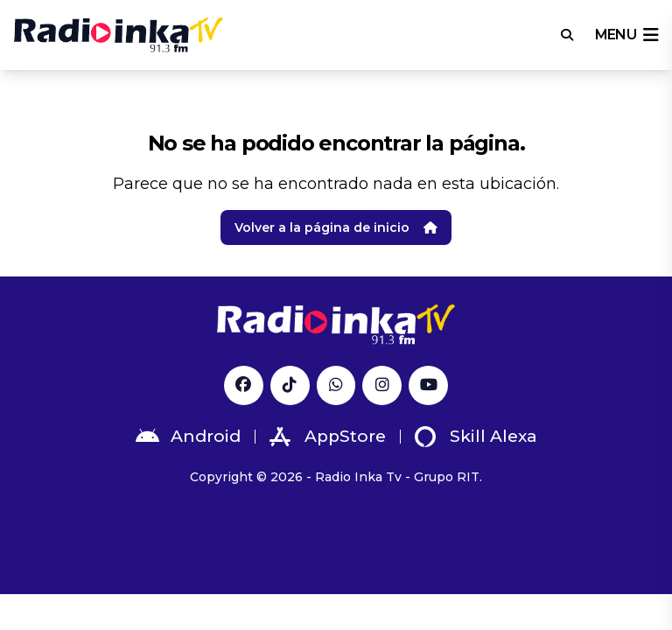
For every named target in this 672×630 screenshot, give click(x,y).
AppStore (328, 437)
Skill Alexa (476, 437)
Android (188, 437)
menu (626, 35)
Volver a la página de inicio (336, 227)
